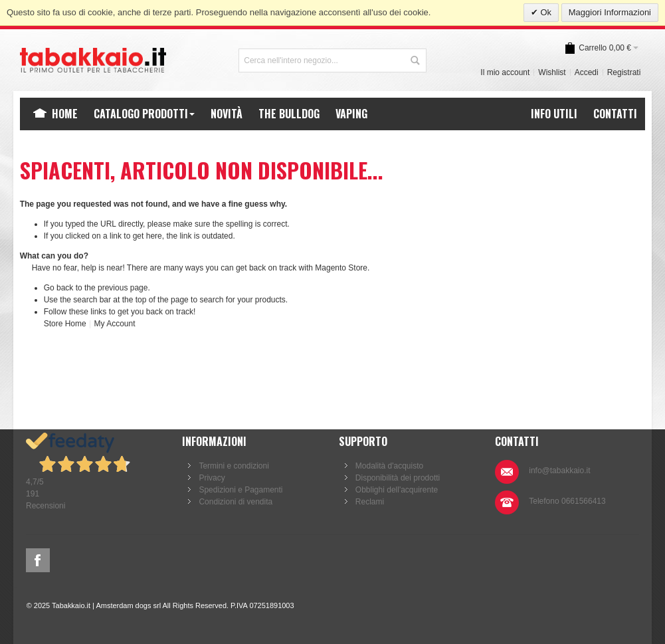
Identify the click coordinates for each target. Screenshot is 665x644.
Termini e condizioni (234, 466)
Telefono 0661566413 (567, 501)
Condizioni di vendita (236, 502)
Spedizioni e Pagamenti (240, 490)
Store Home (65, 324)
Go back (59, 288)
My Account (114, 324)
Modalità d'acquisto (389, 466)
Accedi (587, 72)
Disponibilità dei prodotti (398, 478)
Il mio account (505, 72)
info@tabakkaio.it (559, 471)
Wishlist (552, 72)
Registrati (624, 72)
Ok (545, 12)
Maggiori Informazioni (610, 12)
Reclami (370, 502)
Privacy (212, 478)
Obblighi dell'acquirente (397, 490)
